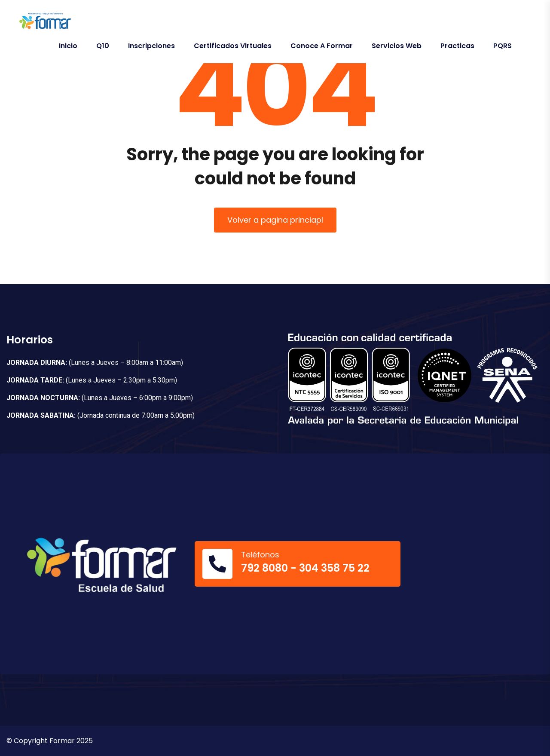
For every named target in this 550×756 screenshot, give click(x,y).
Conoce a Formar (322, 46)
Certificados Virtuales (233, 46)
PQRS (503, 46)
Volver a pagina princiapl (275, 220)
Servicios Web (397, 46)
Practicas (457, 46)
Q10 (103, 46)
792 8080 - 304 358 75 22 (305, 568)
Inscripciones (151, 46)
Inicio (68, 46)
